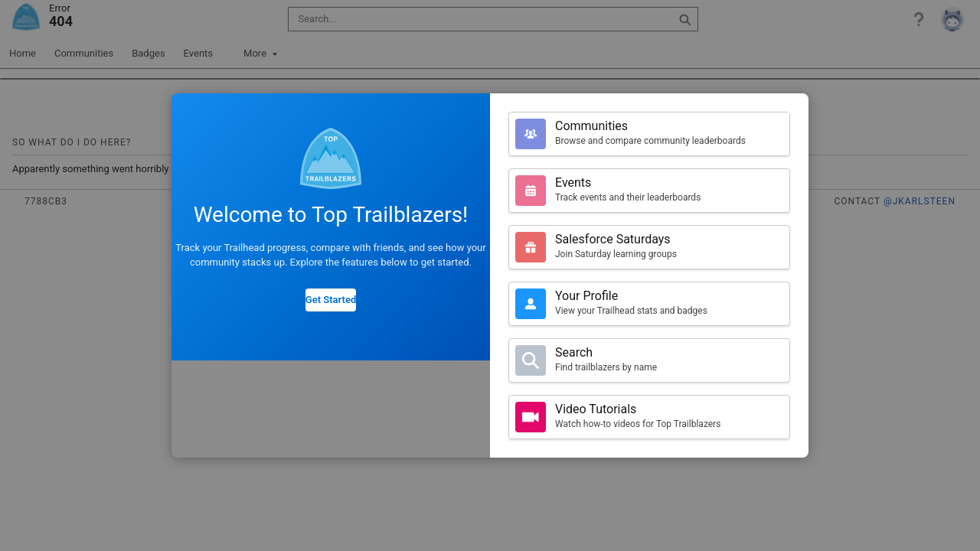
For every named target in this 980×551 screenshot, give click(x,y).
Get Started (331, 300)
